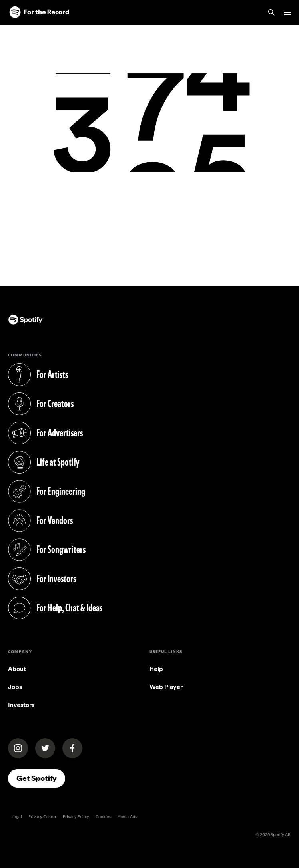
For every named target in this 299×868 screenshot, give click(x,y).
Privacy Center (42, 817)
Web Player (166, 687)
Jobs (15, 687)
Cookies (103, 817)
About (17, 669)
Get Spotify (37, 778)
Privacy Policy (76, 817)
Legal (17, 817)
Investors (21, 705)
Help (156, 669)
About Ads (127, 817)
